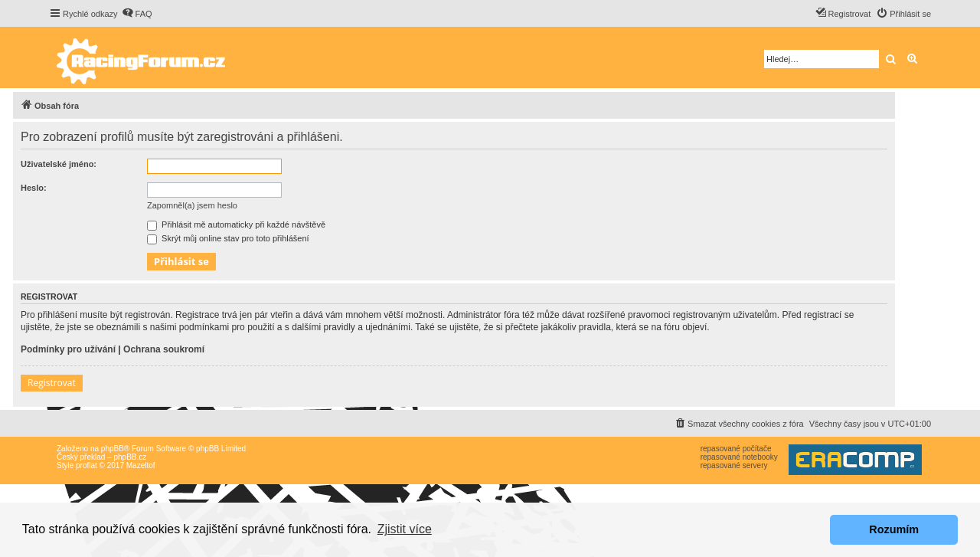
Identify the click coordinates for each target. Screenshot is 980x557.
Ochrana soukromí (164, 349)
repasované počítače (736, 449)
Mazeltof (141, 465)
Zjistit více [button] (405, 529)
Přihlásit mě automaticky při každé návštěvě (236, 224)
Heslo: (34, 188)
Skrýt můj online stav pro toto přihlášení (228, 238)
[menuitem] (137, 14)
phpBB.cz (130, 457)
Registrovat (52, 383)
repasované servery (734, 465)
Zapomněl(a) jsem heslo (192, 205)
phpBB (113, 449)
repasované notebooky (739, 457)
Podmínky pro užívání (68, 349)
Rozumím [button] (894, 529)
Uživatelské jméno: (59, 164)
